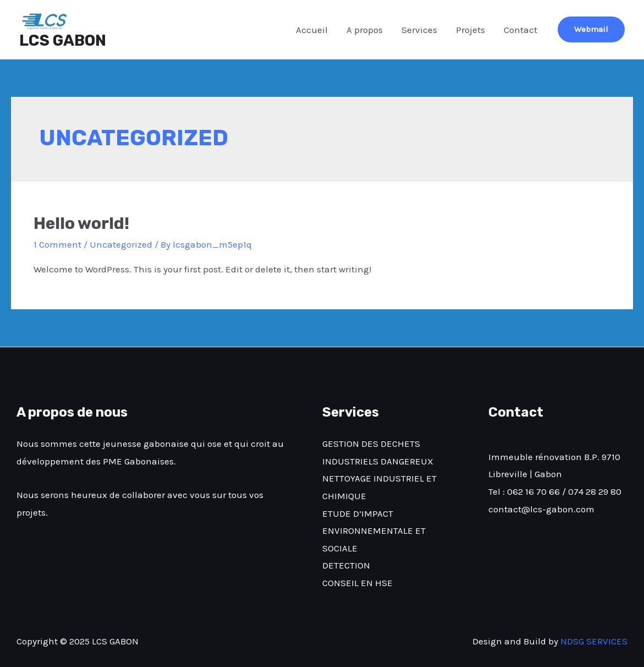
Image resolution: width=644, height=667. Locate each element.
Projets (470, 30)
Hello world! (81, 223)
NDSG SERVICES (594, 641)
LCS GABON (63, 40)
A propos (365, 30)
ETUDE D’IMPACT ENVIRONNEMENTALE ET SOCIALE (374, 531)
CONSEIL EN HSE (357, 583)
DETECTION (346, 565)
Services (419, 30)
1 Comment (57, 244)
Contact (521, 30)
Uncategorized (121, 244)
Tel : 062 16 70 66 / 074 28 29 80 (555, 491)
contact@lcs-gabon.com (541, 509)
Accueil (312, 30)
